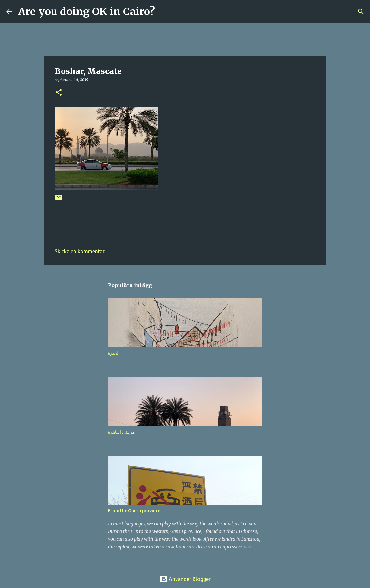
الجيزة (114, 353)
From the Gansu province (134, 511)
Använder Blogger (185, 579)
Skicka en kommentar (80, 251)
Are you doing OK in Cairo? (86, 12)
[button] (59, 93)
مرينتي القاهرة (121, 432)
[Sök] (164, 12)
